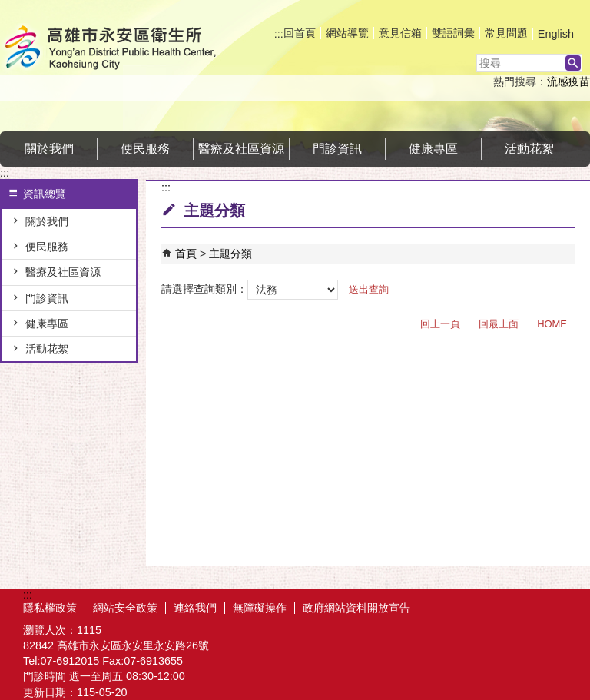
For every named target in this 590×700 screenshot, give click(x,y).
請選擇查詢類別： (204, 289)
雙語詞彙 (453, 33)
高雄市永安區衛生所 (130, 49)
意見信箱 (400, 33)
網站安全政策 (125, 608)
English (556, 34)
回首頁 (300, 33)
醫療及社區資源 (241, 149)
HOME (552, 324)
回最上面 (499, 324)
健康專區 (433, 149)
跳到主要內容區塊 (8, 8)
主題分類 (230, 254)
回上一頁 (440, 324)
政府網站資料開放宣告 (356, 608)
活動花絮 (529, 149)
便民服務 (145, 149)
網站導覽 (347, 33)
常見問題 (506, 33)
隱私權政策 (50, 608)
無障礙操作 (260, 608)
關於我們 (49, 149)
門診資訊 (337, 149)
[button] (573, 63)
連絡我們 (195, 608)
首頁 (186, 254)
